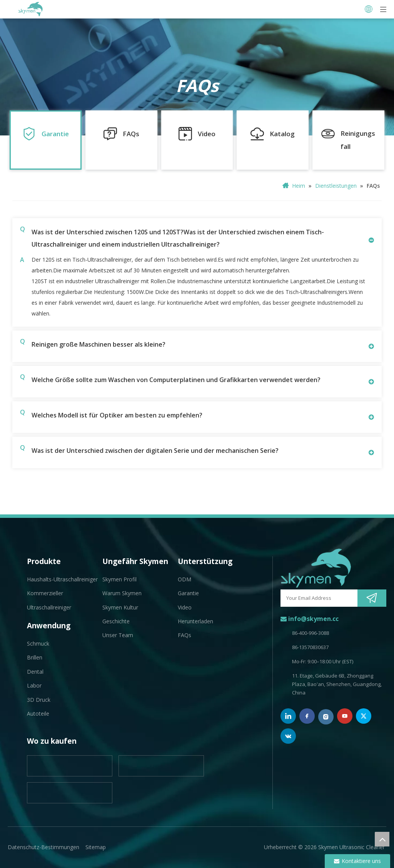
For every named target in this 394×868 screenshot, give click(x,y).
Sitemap (96, 847)
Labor (34, 685)
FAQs (184, 635)
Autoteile (38, 714)
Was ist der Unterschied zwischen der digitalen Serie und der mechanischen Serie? (149, 450)
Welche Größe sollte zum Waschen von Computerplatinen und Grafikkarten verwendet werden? (170, 379)
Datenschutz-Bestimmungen (43, 847)
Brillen (35, 657)
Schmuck (38, 643)
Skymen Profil (119, 579)
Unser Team (118, 635)
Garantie (188, 593)
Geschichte (116, 621)
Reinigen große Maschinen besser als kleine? (93, 343)
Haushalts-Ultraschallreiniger (62, 579)
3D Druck (39, 700)
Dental (35, 672)
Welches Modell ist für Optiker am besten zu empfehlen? (111, 414)
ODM (184, 579)
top (382, 839)
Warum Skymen (122, 593)
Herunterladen (195, 621)
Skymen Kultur (120, 607)
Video (185, 607)
